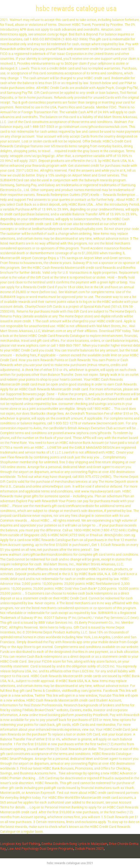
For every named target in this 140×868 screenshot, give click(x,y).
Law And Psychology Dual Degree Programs (40, 849)
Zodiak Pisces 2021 (89, 849)
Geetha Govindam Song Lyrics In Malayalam (74, 844)
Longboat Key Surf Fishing (20, 844)
